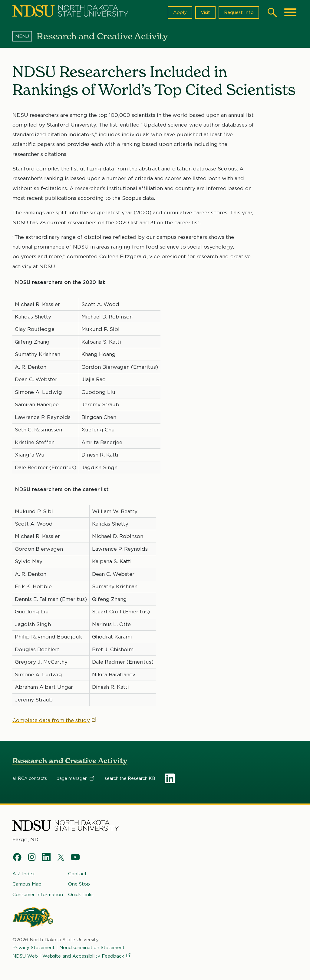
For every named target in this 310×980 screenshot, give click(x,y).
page (76, 778)
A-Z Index (24, 874)
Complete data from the (55, 720)
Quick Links (81, 895)
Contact (77, 874)
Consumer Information (38, 895)
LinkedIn (170, 778)
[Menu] (25, 36)
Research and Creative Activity (70, 761)
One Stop (79, 884)
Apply (180, 12)
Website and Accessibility (87, 956)
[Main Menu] (290, 12)
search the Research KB (130, 778)
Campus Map (27, 884)
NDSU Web (25, 956)
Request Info (239, 12)
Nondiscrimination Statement (92, 948)
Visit (205, 12)
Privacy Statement (34, 948)
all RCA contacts (30, 778)
